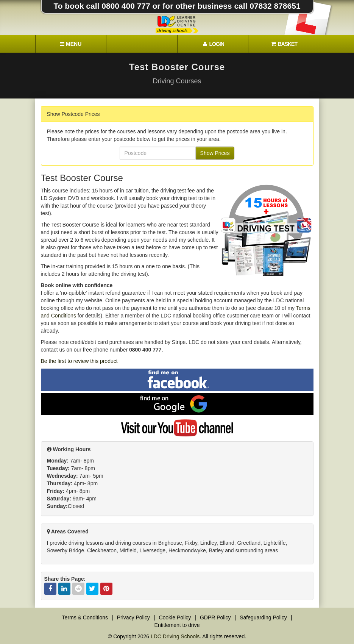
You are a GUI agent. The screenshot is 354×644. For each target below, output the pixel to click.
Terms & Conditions (85, 617)
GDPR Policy (215, 617)
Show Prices (215, 153)
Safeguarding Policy (263, 617)
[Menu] (71, 44)
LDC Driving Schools (175, 636)
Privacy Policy (133, 617)
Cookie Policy (175, 617)
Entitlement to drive (177, 625)
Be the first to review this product (79, 361)
